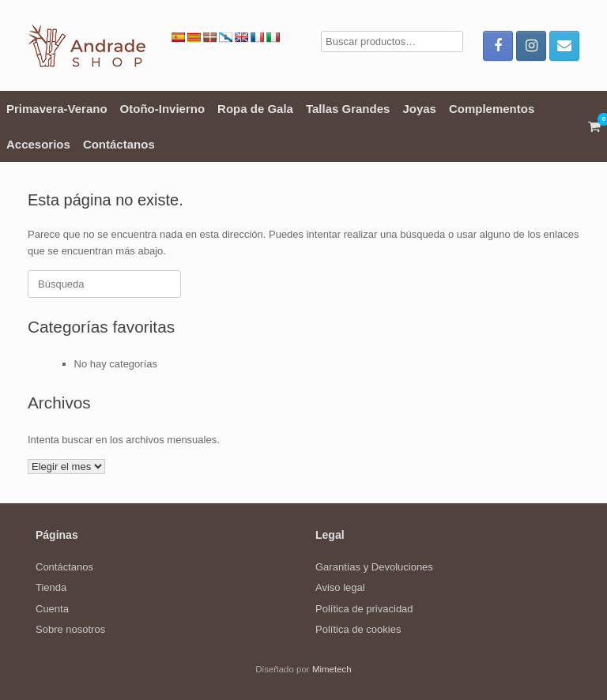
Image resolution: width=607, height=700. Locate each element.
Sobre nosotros (70, 629)
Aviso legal (340, 587)
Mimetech (332, 669)
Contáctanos (119, 144)
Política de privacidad (364, 609)
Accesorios (38, 144)
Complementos (492, 109)
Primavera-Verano (57, 109)
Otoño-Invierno (163, 109)
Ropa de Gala (255, 109)
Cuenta (52, 609)
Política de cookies (358, 629)
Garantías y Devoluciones (374, 567)
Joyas (419, 109)
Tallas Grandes (348, 109)
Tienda (51, 587)
